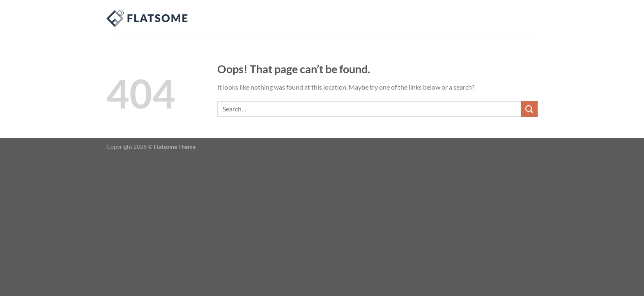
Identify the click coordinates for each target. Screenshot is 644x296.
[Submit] (529, 109)
